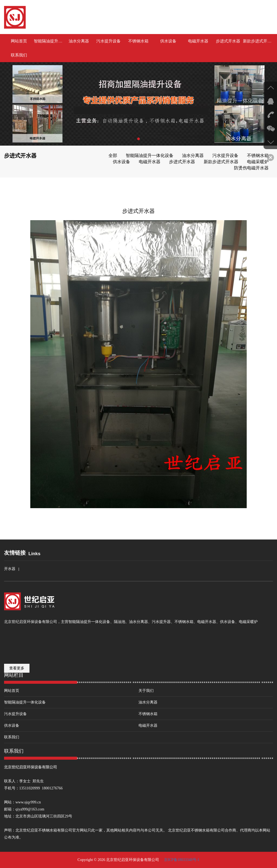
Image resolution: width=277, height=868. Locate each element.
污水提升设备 (108, 41)
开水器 (10, 569)
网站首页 (19, 41)
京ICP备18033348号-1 (181, 860)
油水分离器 (79, 41)
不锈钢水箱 (138, 41)
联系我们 (19, 55)
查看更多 (17, 668)
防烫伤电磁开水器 (251, 168)
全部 (113, 155)
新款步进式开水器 (258, 41)
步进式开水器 (228, 41)
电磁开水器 (198, 41)
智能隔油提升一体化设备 (49, 41)
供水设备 (168, 41)
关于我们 (146, 691)
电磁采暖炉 (258, 162)
